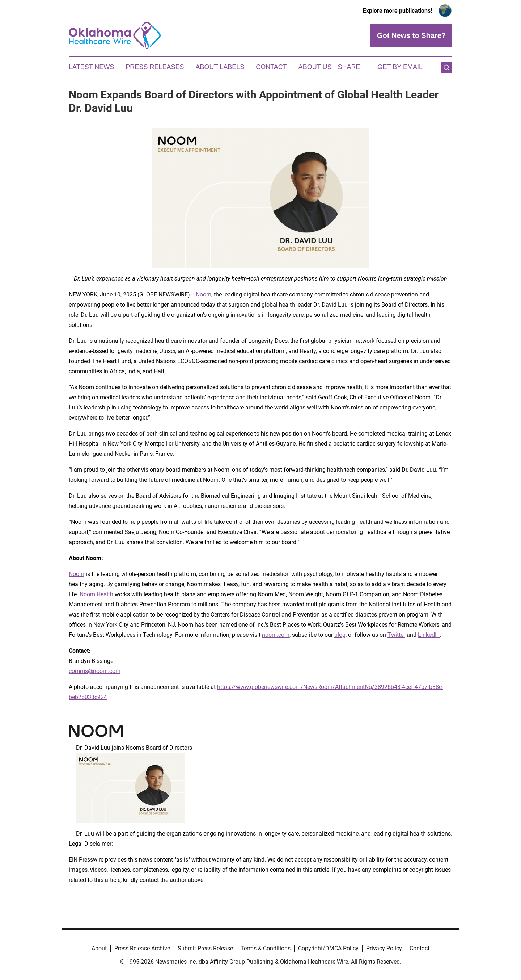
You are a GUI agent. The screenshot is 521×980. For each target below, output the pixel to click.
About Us (315, 67)
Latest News (91, 67)
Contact (271, 67)
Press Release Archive (142, 948)
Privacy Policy (384, 948)
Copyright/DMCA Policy (328, 948)
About (99, 948)
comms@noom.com (95, 671)
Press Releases (155, 67)
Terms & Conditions (266, 948)
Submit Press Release (205, 948)
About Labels (220, 67)
